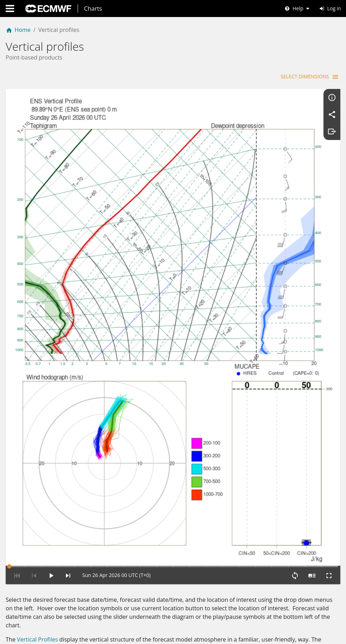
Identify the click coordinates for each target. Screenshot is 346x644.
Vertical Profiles (37, 565)
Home (18, 30)
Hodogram (31, 638)
